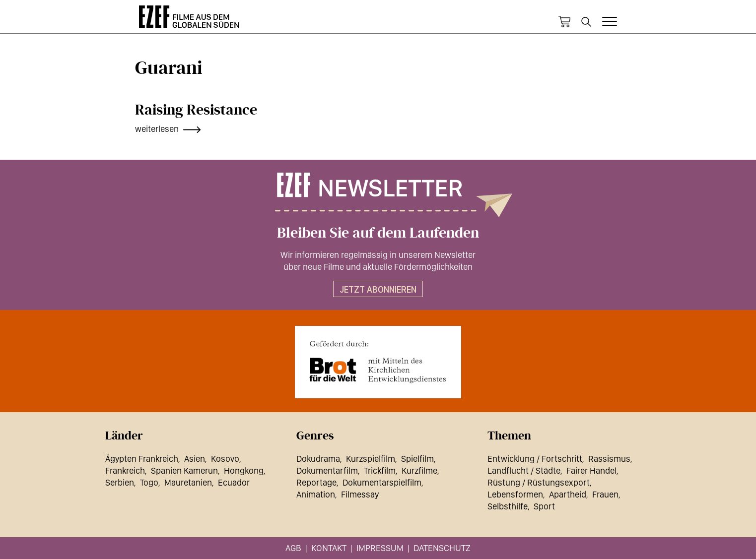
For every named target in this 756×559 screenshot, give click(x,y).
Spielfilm (417, 459)
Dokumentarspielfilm (382, 482)
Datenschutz (442, 548)
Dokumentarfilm (327, 470)
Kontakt (329, 548)
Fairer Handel (591, 470)
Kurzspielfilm (371, 459)
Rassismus (609, 459)
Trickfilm (380, 470)
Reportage (316, 482)
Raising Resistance (196, 110)
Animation (316, 494)
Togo (149, 482)
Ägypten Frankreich (142, 459)
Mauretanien (188, 482)
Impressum (380, 548)
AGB (293, 548)
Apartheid (568, 494)
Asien (195, 459)
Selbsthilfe (508, 506)
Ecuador (234, 482)
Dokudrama (318, 459)
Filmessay (360, 494)
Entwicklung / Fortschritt (535, 459)
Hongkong (244, 470)
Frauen (605, 494)
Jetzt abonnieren (378, 289)
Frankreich (125, 470)
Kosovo (225, 459)
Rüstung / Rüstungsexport (539, 482)
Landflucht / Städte (524, 470)
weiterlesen (157, 129)
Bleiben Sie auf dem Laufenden (378, 233)
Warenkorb (564, 22)
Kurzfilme (419, 470)
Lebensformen (515, 494)
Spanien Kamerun (184, 470)
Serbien (120, 482)
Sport (544, 506)
